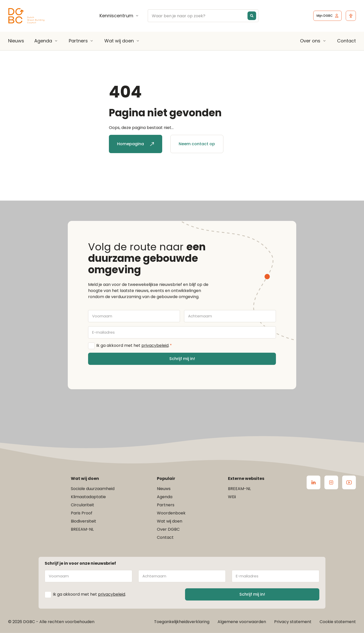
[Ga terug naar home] (26, 16)
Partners (78, 41)
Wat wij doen (119, 41)
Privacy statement (293, 622)
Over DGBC (168, 529)
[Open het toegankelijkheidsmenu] (351, 16)
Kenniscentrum (116, 16)
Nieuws (16, 41)
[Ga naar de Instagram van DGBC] (331, 482)
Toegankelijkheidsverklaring (182, 622)
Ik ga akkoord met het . (134, 346)
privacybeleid (155, 345)
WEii (232, 497)
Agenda (43, 41)
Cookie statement (338, 622)
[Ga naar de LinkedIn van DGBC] (313, 482)
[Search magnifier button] (252, 16)
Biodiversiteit (84, 521)
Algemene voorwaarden (242, 622)
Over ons (310, 41)
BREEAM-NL (82, 529)
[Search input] (207, 16)
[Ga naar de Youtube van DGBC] (349, 482)
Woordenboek (171, 513)
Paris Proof (82, 513)
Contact (346, 41)
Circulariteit (82, 505)
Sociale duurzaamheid (93, 489)
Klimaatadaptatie (88, 497)
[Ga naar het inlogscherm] (327, 16)
